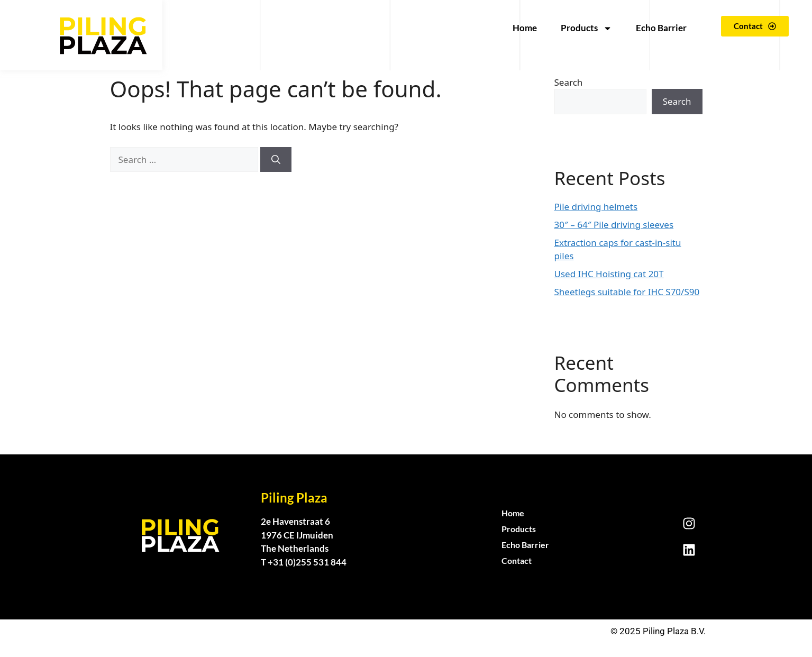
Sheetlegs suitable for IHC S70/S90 (627, 292)
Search (569, 82)
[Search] (276, 160)
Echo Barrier (661, 28)
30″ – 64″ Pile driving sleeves (614, 225)
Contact (517, 560)
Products (586, 28)
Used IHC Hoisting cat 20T (609, 274)
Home (525, 28)
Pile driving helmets (596, 207)
